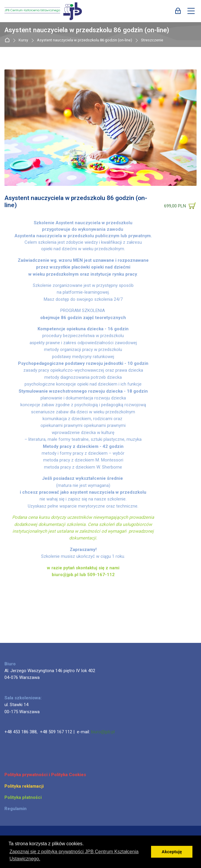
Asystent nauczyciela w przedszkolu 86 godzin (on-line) (87, 30)
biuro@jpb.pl (103, 732)
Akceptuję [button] (172, 852)
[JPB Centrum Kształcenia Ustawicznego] (43, 11)
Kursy (23, 40)
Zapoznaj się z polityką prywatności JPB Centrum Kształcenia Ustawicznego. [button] (74, 855)
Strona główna (8, 40)
